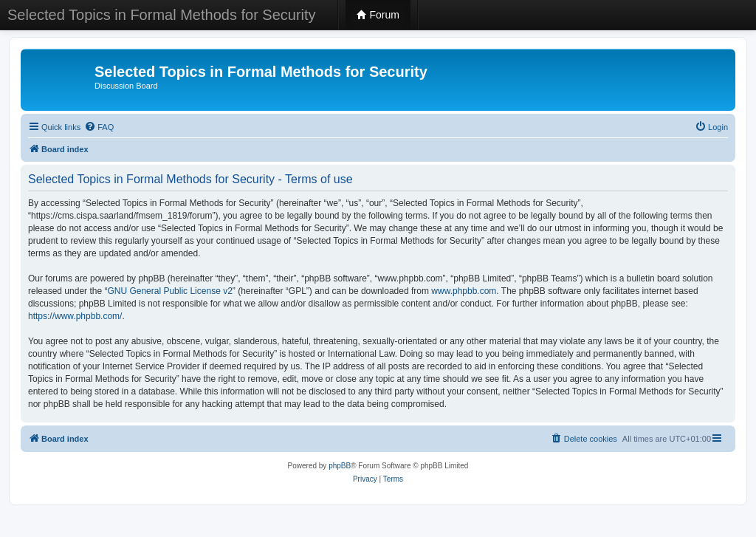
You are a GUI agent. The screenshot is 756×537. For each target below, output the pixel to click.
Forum (378, 15)
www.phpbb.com (464, 291)
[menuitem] (99, 127)
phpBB (340, 466)
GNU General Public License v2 (169, 291)
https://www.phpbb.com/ (75, 316)
